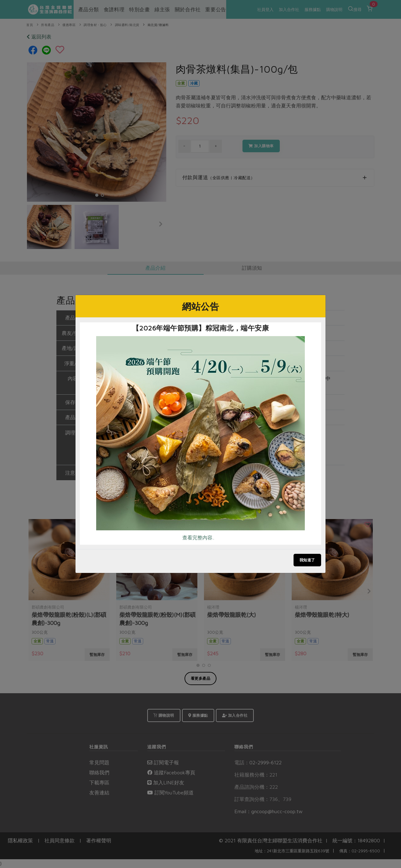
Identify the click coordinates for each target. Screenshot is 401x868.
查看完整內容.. (198, 538)
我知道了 (307, 560)
